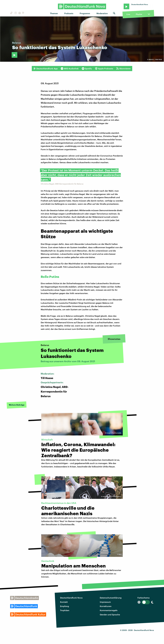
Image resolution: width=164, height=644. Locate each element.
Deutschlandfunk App (45, 69)
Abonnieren (123, 69)
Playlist (139, 14)
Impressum (105, 602)
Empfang (65, 606)
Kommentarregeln (109, 610)
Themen (54, 13)
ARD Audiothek (70, 69)
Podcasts (69, 13)
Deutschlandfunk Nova (71, 598)
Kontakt (64, 602)
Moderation (102, 13)
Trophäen (65, 610)
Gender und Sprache (110, 614)
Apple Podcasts (104, 69)
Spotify (87, 69)
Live (128, 14)
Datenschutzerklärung (111, 598)
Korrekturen (106, 606)
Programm (85, 13)
